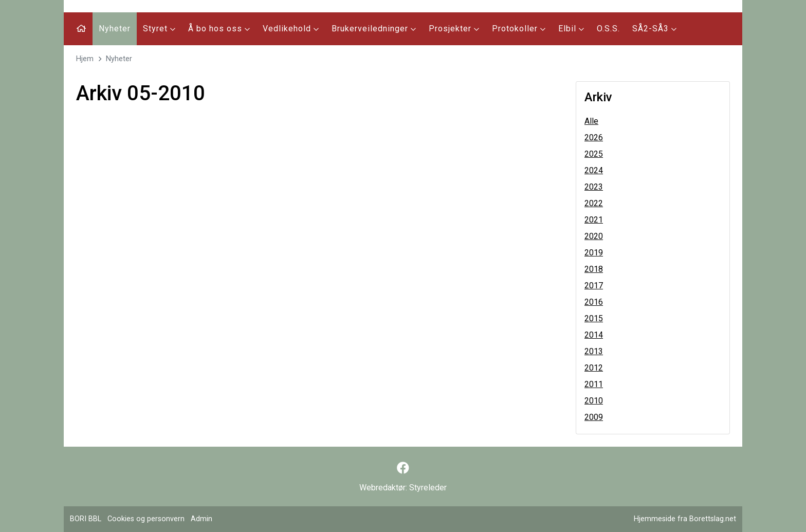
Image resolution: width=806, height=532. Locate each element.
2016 (594, 302)
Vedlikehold (291, 29)
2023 (594, 187)
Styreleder (428, 488)
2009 (594, 417)
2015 (594, 318)
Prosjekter (454, 29)
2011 (594, 384)
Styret (159, 29)
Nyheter (115, 29)
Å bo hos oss (219, 29)
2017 (594, 286)
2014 (594, 335)
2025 (594, 154)
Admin (201, 519)
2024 (594, 170)
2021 (594, 220)
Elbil (571, 29)
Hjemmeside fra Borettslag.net (685, 519)
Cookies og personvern (146, 519)
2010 (594, 401)
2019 (594, 253)
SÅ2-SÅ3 (655, 29)
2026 (594, 137)
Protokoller (519, 29)
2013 (594, 351)
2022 (594, 203)
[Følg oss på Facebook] (403, 468)
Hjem (85, 59)
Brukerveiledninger (374, 29)
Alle (591, 121)
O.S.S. (608, 29)
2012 (594, 368)
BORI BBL (86, 519)
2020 (594, 236)
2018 (594, 269)
